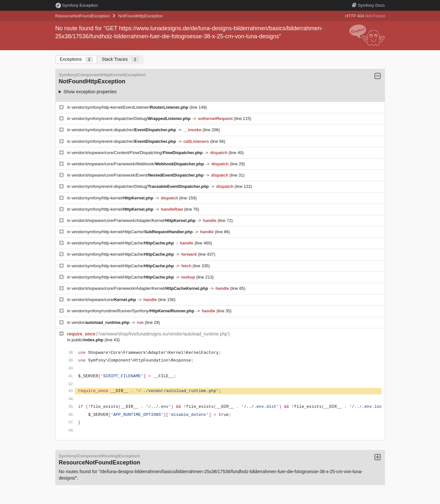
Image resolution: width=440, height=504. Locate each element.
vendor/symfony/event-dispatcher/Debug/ (131, 119)
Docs (368, 5)
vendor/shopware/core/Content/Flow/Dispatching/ (138, 153)
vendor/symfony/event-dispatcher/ (124, 130)
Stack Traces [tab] (120, 59)
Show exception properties (90, 92)
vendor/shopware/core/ (104, 300)
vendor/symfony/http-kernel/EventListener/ (130, 107)
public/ (88, 340)
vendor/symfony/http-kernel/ (113, 198)
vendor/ (101, 322)
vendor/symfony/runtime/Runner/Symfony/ (133, 311)
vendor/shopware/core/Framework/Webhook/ (138, 164)
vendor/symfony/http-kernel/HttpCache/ (133, 232)
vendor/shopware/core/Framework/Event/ (138, 175)
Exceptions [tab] (76, 59)
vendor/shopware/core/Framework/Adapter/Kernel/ (134, 220)
